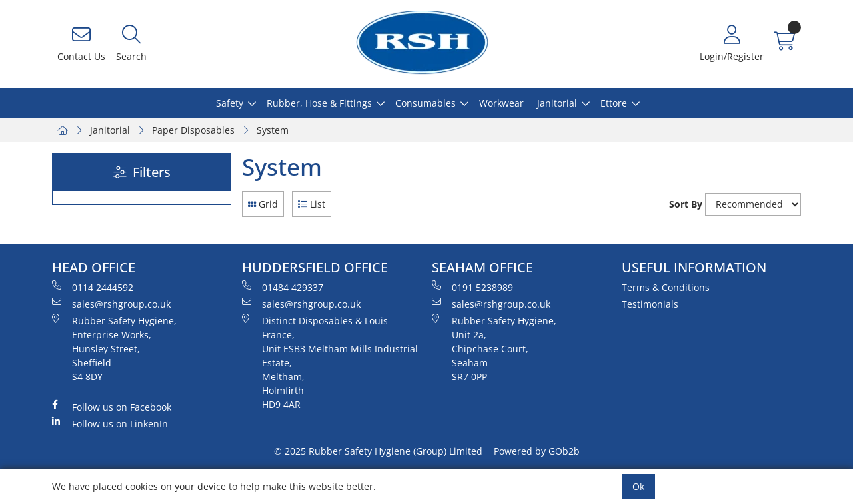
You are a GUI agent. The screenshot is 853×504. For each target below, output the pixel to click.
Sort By (686, 204)
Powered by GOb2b (537, 451)
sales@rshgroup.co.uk (111, 304)
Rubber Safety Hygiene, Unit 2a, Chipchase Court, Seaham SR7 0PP (494, 348)
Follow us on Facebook (112, 407)
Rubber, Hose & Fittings (319, 103)
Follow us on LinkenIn (110, 423)
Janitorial (557, 103)
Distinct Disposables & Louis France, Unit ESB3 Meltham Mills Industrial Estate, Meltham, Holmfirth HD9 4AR (330, 362)
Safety (230, 103)
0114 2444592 (93, 287)
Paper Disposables (193, 130)
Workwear (501, 103)
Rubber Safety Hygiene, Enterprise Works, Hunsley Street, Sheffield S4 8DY (114, 348)
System (273, 130)
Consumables (426, 103)
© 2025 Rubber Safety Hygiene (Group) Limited (378, 451)
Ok (638, 486)
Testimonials (650, 304)
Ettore (614, 103)
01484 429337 (283, 287)
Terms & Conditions (666, 287)
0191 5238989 (472, 287)
